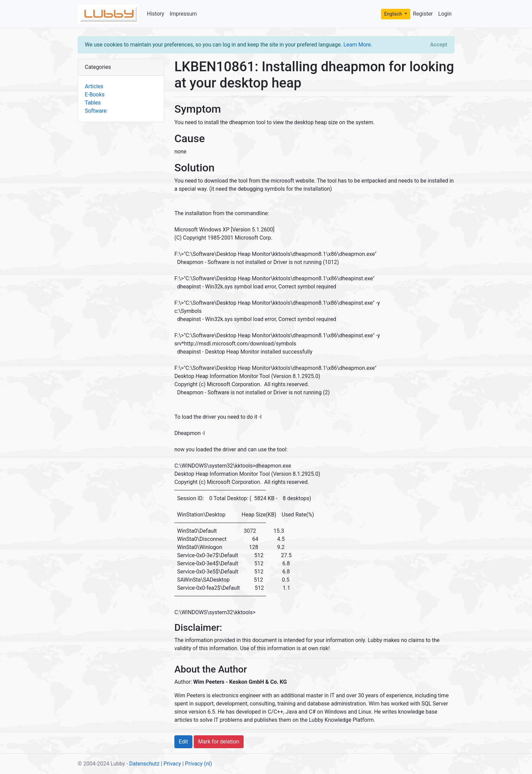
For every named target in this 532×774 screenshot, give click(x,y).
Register (423, 14)
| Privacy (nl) (197, 764)
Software (96, 111)
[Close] (439, 45)
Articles (94, 86)
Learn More (357, 45)
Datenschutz (144, 764)
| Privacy (171, 764)
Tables (93, 103)
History (156, 14)
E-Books (95, 95)
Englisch (394, 14)
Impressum (183, 14)
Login (445, 14)
